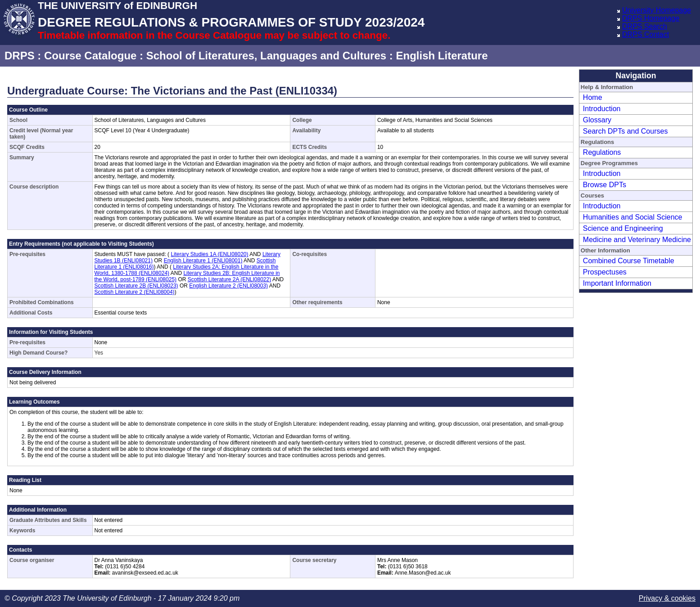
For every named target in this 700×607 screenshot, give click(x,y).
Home (593, 97)
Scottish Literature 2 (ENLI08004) (135, 292)
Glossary (597, 120)
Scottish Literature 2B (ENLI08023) (136, 286)
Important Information (617, 283)
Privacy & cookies (667, 598)
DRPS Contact (646, 34)
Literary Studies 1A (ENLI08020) (209, 254)
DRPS (20, 56)
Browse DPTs (605, 185)
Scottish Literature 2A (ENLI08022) (229, 279)
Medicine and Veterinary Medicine (637, 240)
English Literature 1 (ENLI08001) (203, 261)
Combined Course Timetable (629, 261)
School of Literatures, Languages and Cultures (266, 56)
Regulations (602, 152)
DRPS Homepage (651, 18)
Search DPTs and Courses (625, 131)
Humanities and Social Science (633, 217)
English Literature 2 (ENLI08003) (228, 286)
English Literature (442, 56)
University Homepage (657, 10)
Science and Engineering (623, 228)
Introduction (602, 109)
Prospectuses (605, 272)
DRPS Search (645, 26)
